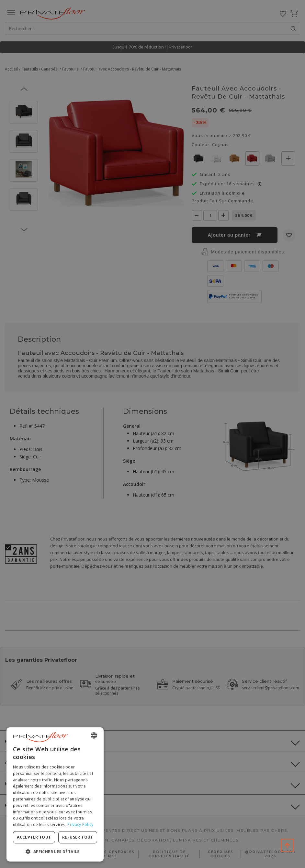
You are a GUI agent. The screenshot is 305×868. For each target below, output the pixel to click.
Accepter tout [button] (34, 837)
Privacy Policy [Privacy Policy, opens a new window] (80, 825)
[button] (55, 851)
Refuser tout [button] (78, 837)
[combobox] (94, 735)
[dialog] (55, 794)
